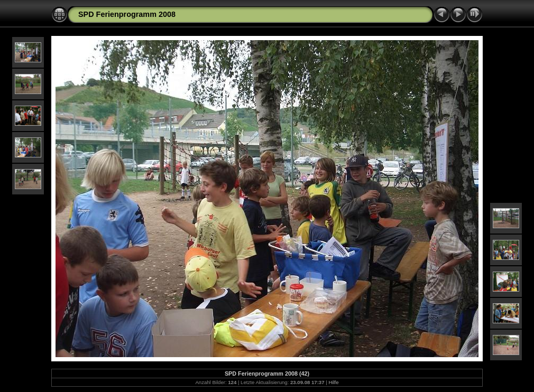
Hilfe (333, 382)
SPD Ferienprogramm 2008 (127, 14)
